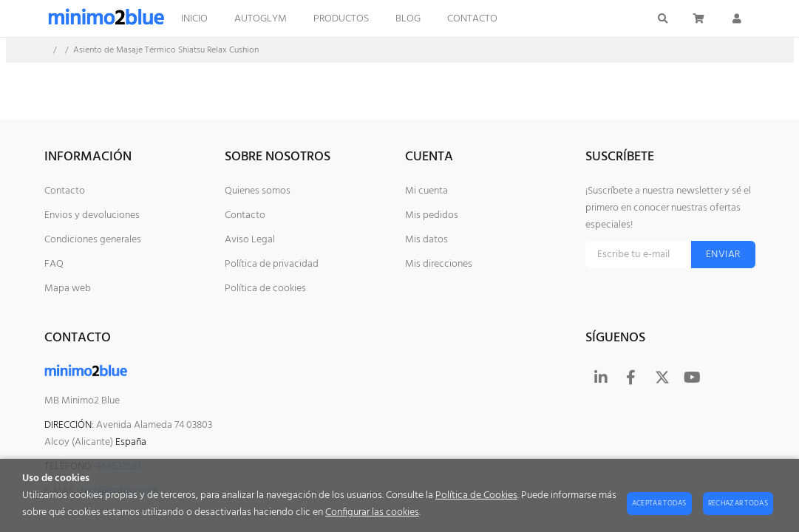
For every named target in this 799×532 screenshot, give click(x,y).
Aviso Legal (250, 240)
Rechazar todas (738, 503)
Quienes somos (258, 191)
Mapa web (68, 289)
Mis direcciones (439, 264)
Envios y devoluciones (92, 215)
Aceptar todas (659, 503)
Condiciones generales (93, 240)
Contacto (65, 191)
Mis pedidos (432, 215)
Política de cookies (265, 289)
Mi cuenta (426, 191)
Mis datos (426, 240)
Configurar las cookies (372, 512)
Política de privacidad (272, 264)
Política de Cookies (476, 495)
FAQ (54, 264)
